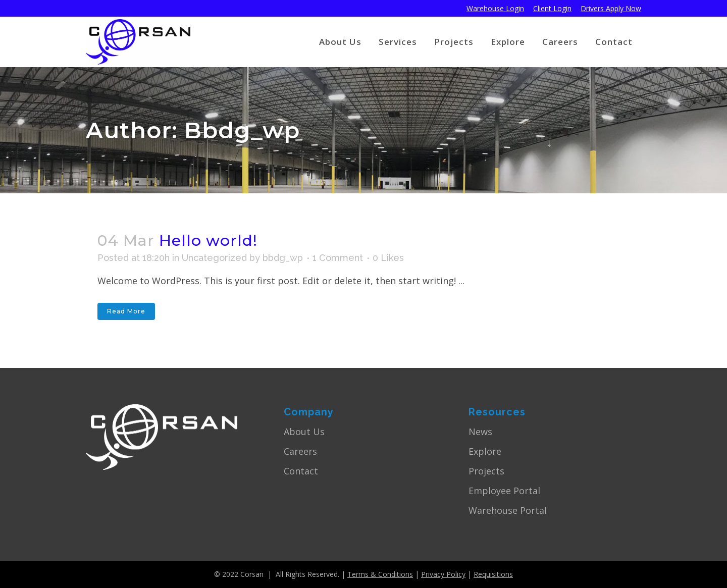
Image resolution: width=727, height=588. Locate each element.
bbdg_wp (283, 258)
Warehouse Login (495, 8)
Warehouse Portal (508, 510)
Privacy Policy (443, 574)
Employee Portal (504, 491)
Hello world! (208, 240)
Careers (300, 451)
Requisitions (493, 574)
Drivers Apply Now (611, 8)
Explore (485, 451)
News (480, 432)
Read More (126, 311)
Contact (301, 471)
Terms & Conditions (380, 574)
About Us (304, 432)
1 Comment (338, 258)
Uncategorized (214, 258)
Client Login (552, 8)
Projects (486, 471)
